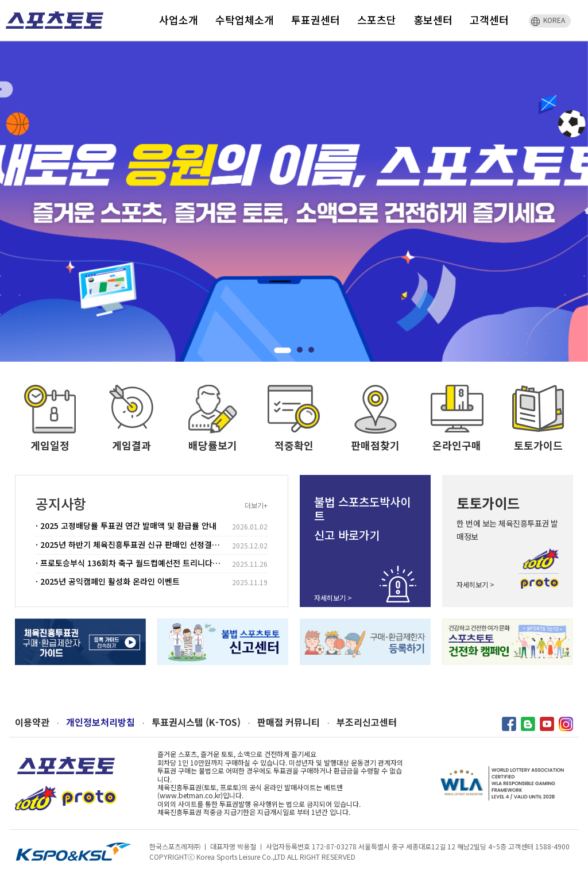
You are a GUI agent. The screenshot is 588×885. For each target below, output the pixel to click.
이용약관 (32, 722)
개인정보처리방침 (100, 722)
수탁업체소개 (245, 20)
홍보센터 (433, 20)
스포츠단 (377, 20)
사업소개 (179, 20)
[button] (283, 350)
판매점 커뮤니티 (289, 722)
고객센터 (489, 20)
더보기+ (256, 505)
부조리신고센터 (367, 722)
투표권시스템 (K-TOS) (196, 722)
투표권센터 (316, 20)
